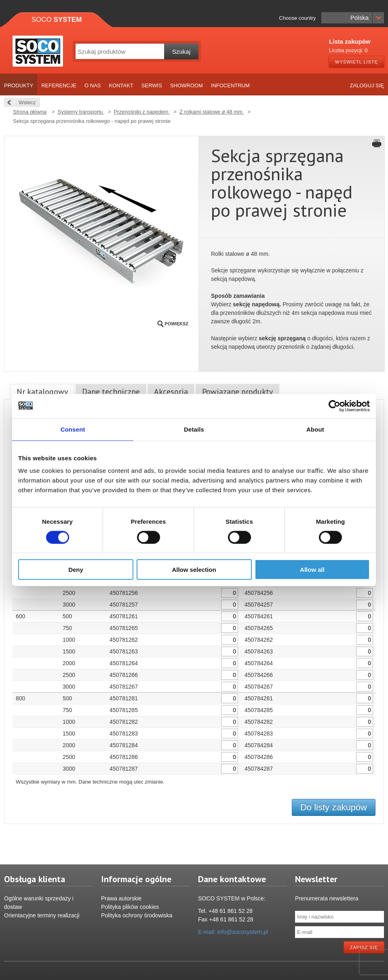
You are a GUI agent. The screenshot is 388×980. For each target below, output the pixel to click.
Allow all (312, 570)
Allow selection (194, 570)
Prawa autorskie (121, 898)
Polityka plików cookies (130, 907)
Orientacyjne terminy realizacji (42, 915)
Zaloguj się (367, 85)
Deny (76, 570)
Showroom (187, 85)
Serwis (152, 85)
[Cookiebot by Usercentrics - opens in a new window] (334, 406)
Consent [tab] (73, 429)
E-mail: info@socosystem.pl (233, 932)
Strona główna (30, 112)
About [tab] (315, 429)
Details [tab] (194, 429)
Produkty (19, 85)
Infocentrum (230, 85)
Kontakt (121, 85)
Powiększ (176, 324)
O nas (93, 85)
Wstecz (25, 102)
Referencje (59, 85)
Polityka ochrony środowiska (137, 915)
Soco (57, 20)
